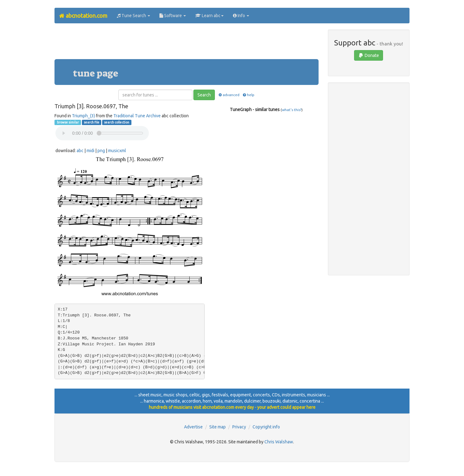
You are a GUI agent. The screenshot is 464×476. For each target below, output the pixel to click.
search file (92, 122)
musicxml (117, 151)
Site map (218, 427)
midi (90, 151)
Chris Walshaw (279, 442)
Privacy (239, 427)
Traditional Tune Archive (137, 116)
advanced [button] (228, 95)
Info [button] (241, 16)
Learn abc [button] (209, 16)
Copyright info (266, 427)
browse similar (68, 122)
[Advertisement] (187, 44)
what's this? (292, 110)
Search (204, 95)
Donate (369, 55)
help (248, 95)
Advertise (193, 427)
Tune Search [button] (133, 16)
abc (80, 151)
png (101, 151)
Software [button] (173, 16)
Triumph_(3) (83, 116)
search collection (117, 122)
